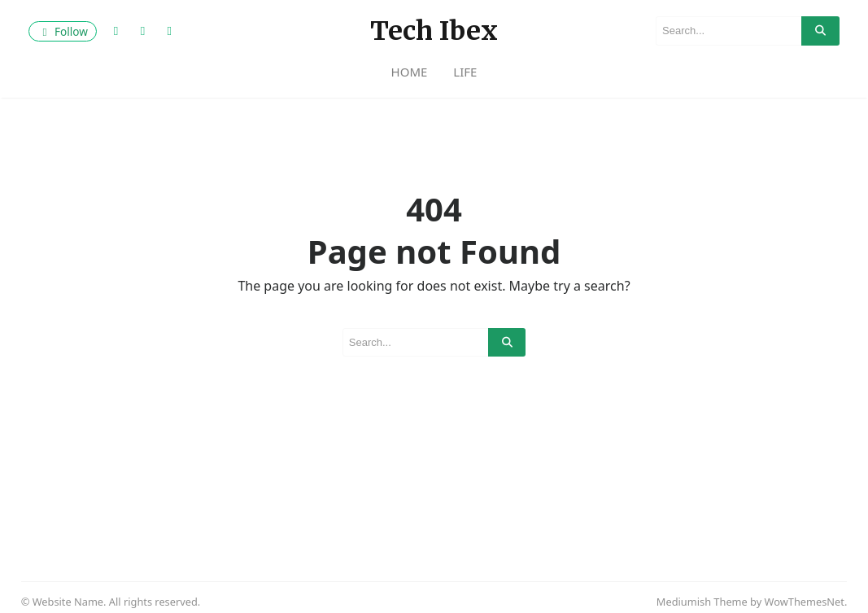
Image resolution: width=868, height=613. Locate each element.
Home (410, 72)
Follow (62, 31)
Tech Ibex (434, 31)
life (465, 72)
